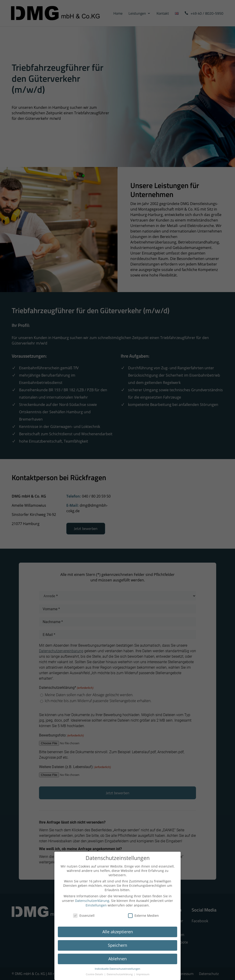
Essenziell (84, 916)
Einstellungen (96, 905)
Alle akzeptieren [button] (118, 932)
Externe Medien (143, 916)
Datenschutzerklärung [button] (120, 974)
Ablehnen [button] (117, 959)
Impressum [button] (143, 974)
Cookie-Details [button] (95, 974)
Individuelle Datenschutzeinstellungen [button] (117, 969)
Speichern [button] (117, 945)
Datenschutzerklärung (92, 901)
